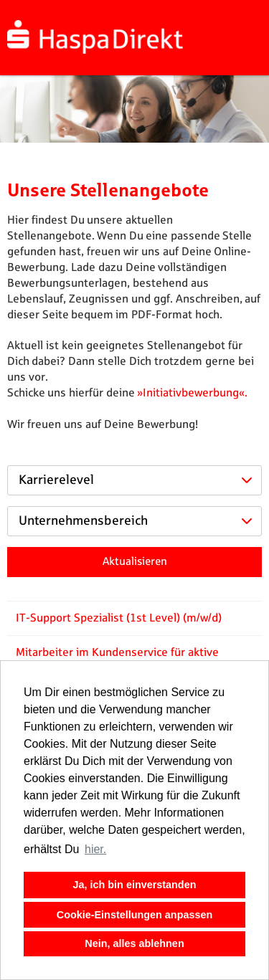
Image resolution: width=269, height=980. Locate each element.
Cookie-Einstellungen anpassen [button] (135, 915)
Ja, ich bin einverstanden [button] (135, 885)
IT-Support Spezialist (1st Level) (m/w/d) (119, 618)
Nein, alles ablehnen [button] (134, 943)
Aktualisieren (135, 562)
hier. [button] (95, 849)
